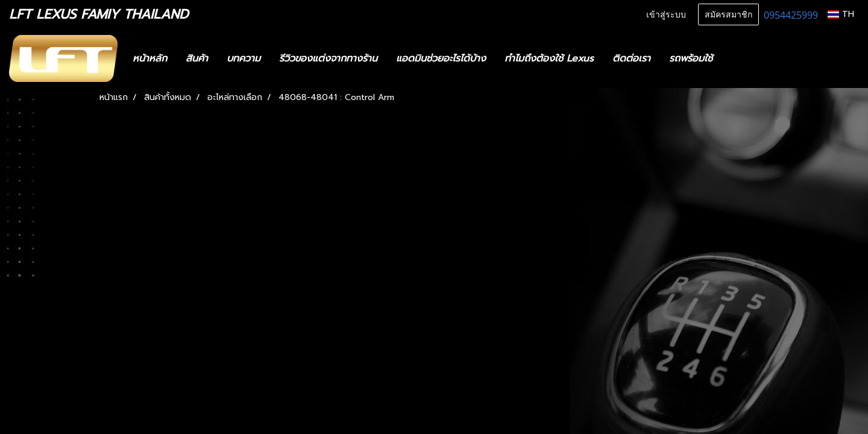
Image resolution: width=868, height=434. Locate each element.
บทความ (244, 58)
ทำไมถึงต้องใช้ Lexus (549, 58)
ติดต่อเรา (631, 58)
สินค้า (197, 58)
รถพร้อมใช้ (691, 58)
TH (841, 14)
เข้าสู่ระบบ (666, 15)
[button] (740, 58)
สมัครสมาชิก (728, 15)
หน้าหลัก (150, 58)
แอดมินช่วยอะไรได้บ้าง (441, 58)
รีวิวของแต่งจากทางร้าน (328, 58)
